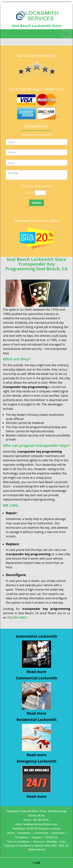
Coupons (36, 837)
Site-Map (52, 842)
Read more (36, 672)
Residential (24, 833)
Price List (38, 842)
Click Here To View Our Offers (36, 221)
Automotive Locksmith (36, 636)
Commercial (41, 833)
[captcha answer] (40, 193)
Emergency (22, 837)
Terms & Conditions (18, 842)
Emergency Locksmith (37, 761)
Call (37, 863)
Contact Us (51, 837)
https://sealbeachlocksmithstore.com (37, 824)
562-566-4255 (17, 617)
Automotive (58, 833)
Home (11, 833)
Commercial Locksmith (37, 678)
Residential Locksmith (37, 720)
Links (63, 842)
